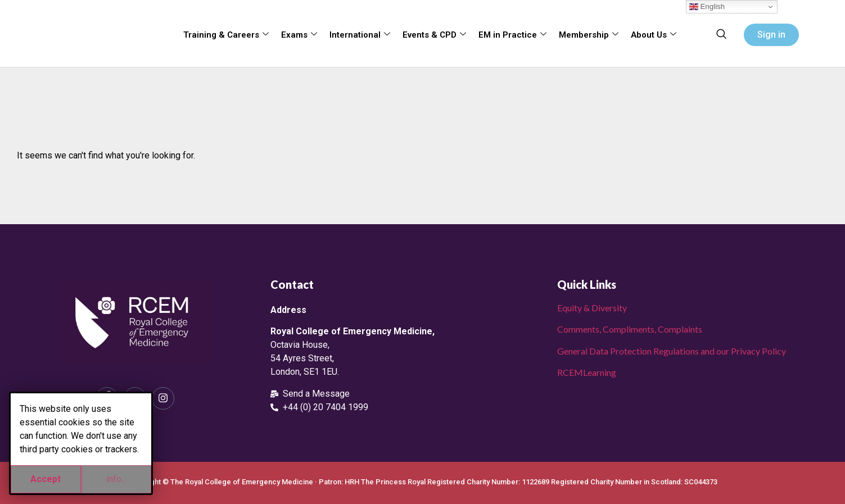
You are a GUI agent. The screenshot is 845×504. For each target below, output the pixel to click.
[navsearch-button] (721, 35)
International (360, 35)
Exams (299, 35)
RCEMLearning (587, 372)
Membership (589, 35)
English (707, 7)
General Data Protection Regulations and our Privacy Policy (672, 351)
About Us (654, 35)
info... (116, 479)
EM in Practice (512, 35)
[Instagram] (163, 398)
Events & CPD (434, 35)
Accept (46, 479)
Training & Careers (226, 35)
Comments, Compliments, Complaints (630, 329)
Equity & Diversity (592, 308)
